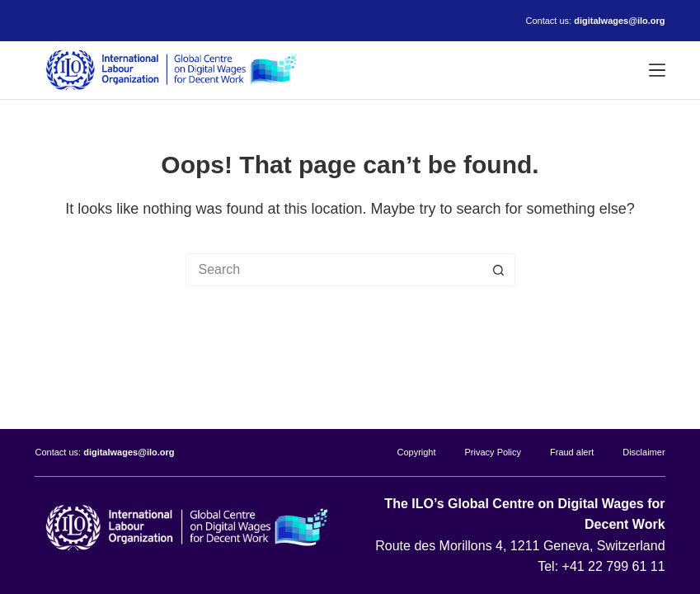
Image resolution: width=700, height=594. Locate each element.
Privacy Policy (493, 452)
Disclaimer (644, 452)
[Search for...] (334, 270)
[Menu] (657, 70)
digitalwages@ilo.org (619, 21)
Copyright (416, 452)
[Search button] (499, 270)
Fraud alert (572, 452)
